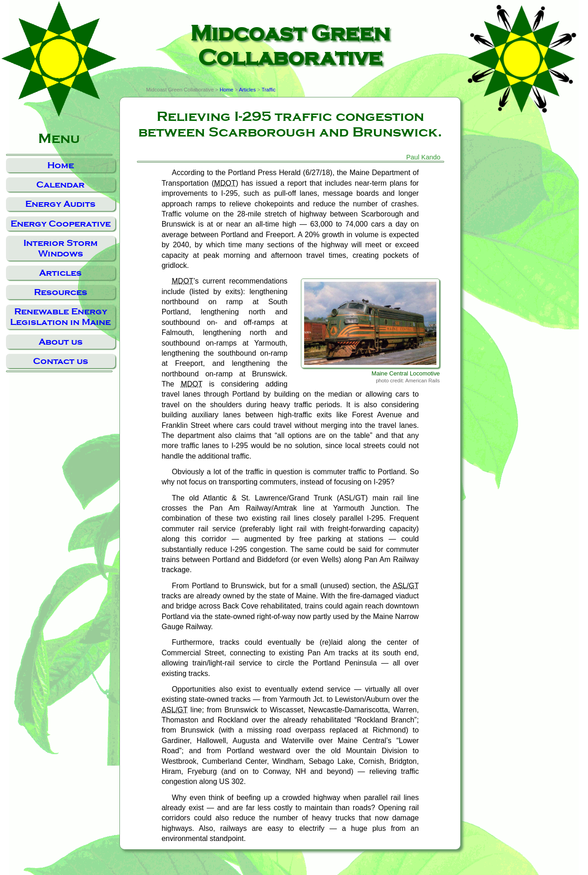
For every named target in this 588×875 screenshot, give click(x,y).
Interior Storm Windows (61, 248)
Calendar (60, 185)
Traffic (268, 90)
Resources (61, 292)
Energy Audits (60, 204)
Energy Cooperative (61, 224)
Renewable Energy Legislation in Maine (60, 317)
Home (61, 165)
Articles (60, 273)
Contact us (61, 361)
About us (61, 342)
